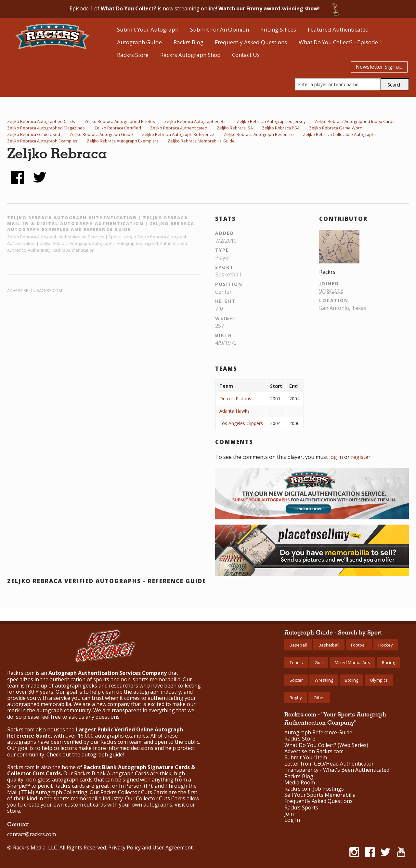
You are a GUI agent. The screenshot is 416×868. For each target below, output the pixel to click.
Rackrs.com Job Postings (314, 789)
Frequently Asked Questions (251, 42)
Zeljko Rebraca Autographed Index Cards (355, 121)
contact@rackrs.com (32, 834)
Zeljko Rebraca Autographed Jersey (271, 121)
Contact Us (246, 55)
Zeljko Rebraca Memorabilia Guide (201, 141)
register (361, 457)
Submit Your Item (306, 758)
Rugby (296, 698)
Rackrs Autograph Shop (190, 55)
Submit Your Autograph (148, 29)
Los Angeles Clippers (241, 423)
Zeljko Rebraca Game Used (34, 134)
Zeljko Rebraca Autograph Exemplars (123, 141)
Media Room (300, 783)
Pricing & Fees (278, 29)
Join (289, 814)
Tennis (296, 662)
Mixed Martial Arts (352, 662)
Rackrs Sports (301, 808)
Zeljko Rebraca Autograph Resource (259, 134)
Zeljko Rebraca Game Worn (336, 128)
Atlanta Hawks (234, 411)
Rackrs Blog (188, 42)
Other (319, 698)
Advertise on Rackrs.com (35, 290)
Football (359, 645)
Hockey (386, 645)
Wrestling (324, 680)
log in (336, 457)
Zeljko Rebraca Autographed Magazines (46, 128)
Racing (388, 662)
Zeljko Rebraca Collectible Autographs (340, 134)
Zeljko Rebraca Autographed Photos (120, 121)
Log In (292, 820)
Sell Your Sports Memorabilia (320, 795)
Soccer (296, 680)
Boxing (351, 680)
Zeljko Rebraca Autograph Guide (101, 134)
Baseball (298, 645)
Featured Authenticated (338, 29)
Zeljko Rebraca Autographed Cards (41, 121)
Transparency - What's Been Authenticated (337, 770)
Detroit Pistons (235, 399)
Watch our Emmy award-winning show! (269, 8)
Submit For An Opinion (220, 29)
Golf (319, 662)
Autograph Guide (139, 42)
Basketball (329, 645)
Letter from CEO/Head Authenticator (329, 764)
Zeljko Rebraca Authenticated (179, 128)
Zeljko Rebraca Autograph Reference (178, 134)
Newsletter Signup (379, 67)
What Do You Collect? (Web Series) (326, 745)
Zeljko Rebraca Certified (118, 128)
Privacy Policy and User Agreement (150, 848)
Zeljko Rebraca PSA (281, 128)
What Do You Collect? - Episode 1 (341, 42)
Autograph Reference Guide (318, 733)
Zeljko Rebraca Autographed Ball (196, 121)
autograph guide (102, 754)
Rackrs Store (133, 55)
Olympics (379, 680)
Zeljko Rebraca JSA (235, 128)
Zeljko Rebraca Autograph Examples (42, 141)
